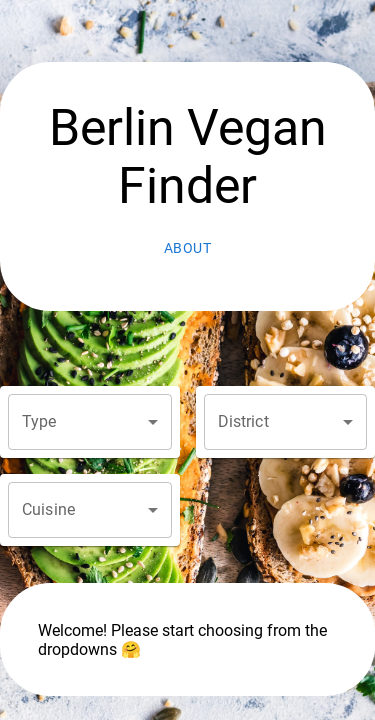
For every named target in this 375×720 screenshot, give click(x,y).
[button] (90, 422)
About (188, 248)
